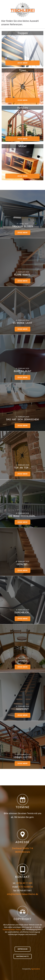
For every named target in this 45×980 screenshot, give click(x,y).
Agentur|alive (35, 969)
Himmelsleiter (22, 757)
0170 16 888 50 (25, 887)
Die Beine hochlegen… (22, 516)
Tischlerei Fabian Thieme (12, 930)
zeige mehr (22, 63)
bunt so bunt (23, 371)
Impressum (22, 949)
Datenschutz (23, 956)
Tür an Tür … (22, 468)
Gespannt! (22, 709)
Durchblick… (23, 612)
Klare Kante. (22, 275)
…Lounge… (23, 661)
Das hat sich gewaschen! (23, 419)
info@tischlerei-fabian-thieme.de (22, 894)
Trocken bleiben (23, 226)
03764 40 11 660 (24, 883)
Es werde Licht (22, 323)
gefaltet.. (23, 564)
